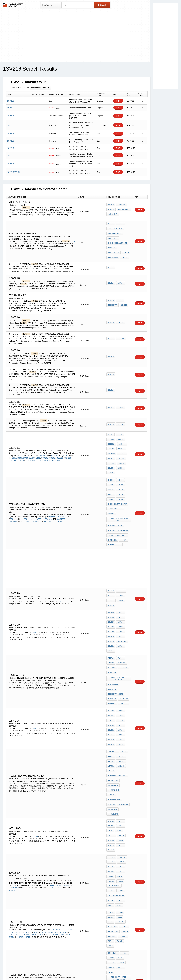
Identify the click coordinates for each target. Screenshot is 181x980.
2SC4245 (57, 448)
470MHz (111, 210)
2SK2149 (120, 696)
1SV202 (120, 575)
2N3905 (26, 497)
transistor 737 (115, 513)
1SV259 (111, 453)
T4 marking (122, 247)
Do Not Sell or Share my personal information (89, 970)
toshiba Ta (113, 297)
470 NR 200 (121, 598)
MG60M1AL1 (113, 916)
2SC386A (126, 868)
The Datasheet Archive (13, 5)
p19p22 (111, 616)
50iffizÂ (120, 558)
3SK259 (12, 448)
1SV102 (120, 777)
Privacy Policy (63, 970)
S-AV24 (121, 846)
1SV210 (111, 595)
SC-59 (43, 443)
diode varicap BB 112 (117, 864)
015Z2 (12, 823)
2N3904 (39, 494)
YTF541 (125, 919)
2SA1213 (62, 492)
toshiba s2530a (114, 718)
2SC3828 (60, 446)
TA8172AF (112, 817)
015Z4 (19, 826)
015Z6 (48, 826)
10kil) (119, 293)
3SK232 (37, 446)
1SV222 (111, 602)
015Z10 (56, 821)
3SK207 (22, 446)
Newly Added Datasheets (44, 970)
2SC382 (120, 453)
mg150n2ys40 (113, 715)
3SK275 (111, 457)
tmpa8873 (123, 641)
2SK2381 (120, 688)
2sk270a (111, 722)
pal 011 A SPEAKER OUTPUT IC (119, 629)
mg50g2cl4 (122, 904)
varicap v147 (113, 868)
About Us (143, 970)
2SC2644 (111, 846)
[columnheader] (18, 94)
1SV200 (35, 591)
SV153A (111, 784)
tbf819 (111, 904)
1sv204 (120, 667)
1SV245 (111, 893)
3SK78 (120, 871)
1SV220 (120, 562)
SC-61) (66, 443)
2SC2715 (54, 790)
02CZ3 (118, 889)
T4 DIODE (112, 243)
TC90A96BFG (113, 634)
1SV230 (111, 591)
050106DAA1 (113, 684)
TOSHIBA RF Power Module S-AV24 (119, 859)
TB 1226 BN (123, 817)
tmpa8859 (125, 634)
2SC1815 (14, 494)
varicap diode (114, 788)
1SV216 (111, 206)
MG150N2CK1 (113, 919)
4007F (110, 803)
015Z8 (70, 826)
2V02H (119, 780)
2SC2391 (120, 893)
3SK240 (45, 446)
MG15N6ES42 (113, 711)
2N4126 (120, 475)
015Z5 (34, 826)
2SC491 (126, 788)
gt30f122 (123, 645)
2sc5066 (111, 875)
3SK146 (15, 446)
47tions (120, 331)
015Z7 (63, 826)
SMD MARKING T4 (115, 231)
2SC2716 (111, 769)
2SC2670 (13, 793)
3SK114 (124, 838)
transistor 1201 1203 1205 (119, 494)
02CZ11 (27, 828)
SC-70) (54, 443)
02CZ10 (20, 828)
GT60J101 (124, 908)
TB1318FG (112, 624)
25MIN (118, 744)
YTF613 (111, 699)
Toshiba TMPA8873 (115, 637)
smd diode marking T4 (117, 239)
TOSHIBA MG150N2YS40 (117, 703)
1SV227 (111, 587)
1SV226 (111, 792)
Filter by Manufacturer (20, 88)
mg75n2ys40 (113, 707)
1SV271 (59, 788)
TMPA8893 (112, 641)
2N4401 (111, 478)
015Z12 (69, 821)
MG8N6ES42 (123, 722)
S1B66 (118, 803)
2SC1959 (48, 497)
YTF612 (111, 688)
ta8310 (111, 832)
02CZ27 (123, 509)
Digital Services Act (118, 970)
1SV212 (63, 566)
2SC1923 (61, 494)
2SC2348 (120, 446)
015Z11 (63, 821)
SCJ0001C (112, 620)
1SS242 (111, 799)
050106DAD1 (113, 838)
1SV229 (120, 587)
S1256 (110, 854)
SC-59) (111, 427)
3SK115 (111, 850)
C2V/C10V (121, 206)
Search (102, 5)
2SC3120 (49, 448)
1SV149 (111, 883)
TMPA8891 (112, 645)
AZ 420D (111, 747)
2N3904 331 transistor (118, 482)
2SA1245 (49, 494)
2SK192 (120, 883)
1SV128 (52, 788)
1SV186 (127, 889)
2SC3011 (58, 497)
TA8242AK (121, 825)
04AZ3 (110, 889)
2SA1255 (35, 497)
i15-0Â (110, 744)
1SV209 (120, 579)
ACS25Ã (111, 565)
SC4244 (111, 438)
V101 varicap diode (116, 879)
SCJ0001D (121, 616)
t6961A (111, 825)
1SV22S (120, 583)
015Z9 (12, 828)
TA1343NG (123, 620)
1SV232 (111, 667)
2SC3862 (121, 442)
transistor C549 (115, 497)
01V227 (111, 659)
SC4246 (41, 448)
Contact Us (133, 970)
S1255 (119, 842)
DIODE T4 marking (115, 228)
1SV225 (111, 583)
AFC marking (123, 210)
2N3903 (52, 492)
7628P (119, 832)
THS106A (111, 923)
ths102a (121, 912)
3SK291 (120, 850)
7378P (120, 828)
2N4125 (111, 475)
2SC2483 (120, 900)
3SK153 (30, 446)
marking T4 (113, 213)
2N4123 (111, 471)
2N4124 (120, 471)
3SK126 (111, 842)
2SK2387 (120, 692)
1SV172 (66, 788)
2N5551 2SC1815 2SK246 (117, 505)
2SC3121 (32, 448)
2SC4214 (20, 448)
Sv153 (120, 784)
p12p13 (111, 612)
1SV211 (111, 446)
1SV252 (15, 790)
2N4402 (120, 478)
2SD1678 (111, 912)
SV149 (110, 780)
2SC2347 (111, 449)
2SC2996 (13, 497)
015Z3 (51, 823)
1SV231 (120, 591)
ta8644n (111, 828)
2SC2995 (28, 494)
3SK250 (68, 446)
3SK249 (52, 446)
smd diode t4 (124, 243)
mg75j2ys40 (113, 730)
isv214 (111, 606)
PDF (118, 101)
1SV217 (111, 562)
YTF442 (111, 696)
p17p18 (120, 612)
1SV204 (111, 579)
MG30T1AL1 (112, 908)
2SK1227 (111, 490)
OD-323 (120, 224)
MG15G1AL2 (113, 726)
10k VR (111, 247)
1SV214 (120, 678)
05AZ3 (110, 897)
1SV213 (111, 569)
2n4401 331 (112, 509)
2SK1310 (111, 871)
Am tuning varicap (116, 796)
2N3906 (120, 467)
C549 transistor (115, 486)
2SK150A (126, 715)
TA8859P (111, 821)
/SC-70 (123, 684)
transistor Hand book (118, 501)
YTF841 (111, 692)
